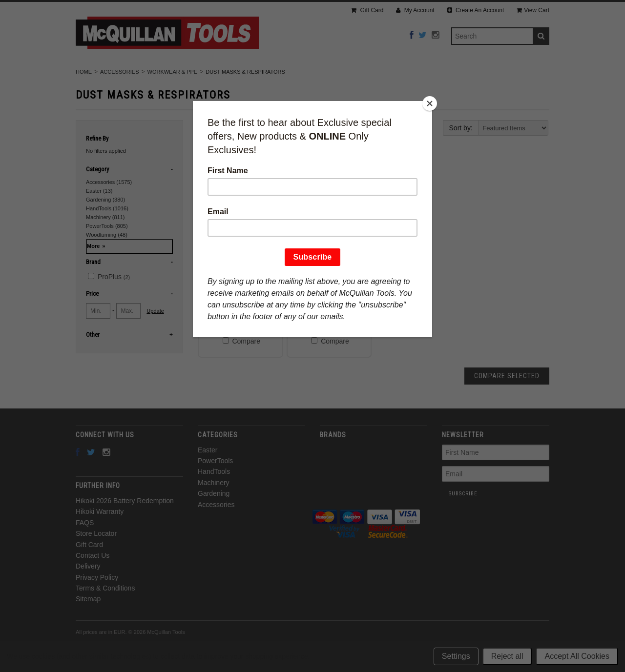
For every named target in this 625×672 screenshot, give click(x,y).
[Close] (430, 103)
